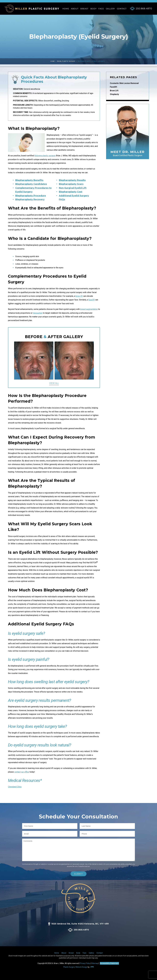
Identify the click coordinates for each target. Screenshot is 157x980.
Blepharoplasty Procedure (31, 196)
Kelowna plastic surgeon (45, 156)
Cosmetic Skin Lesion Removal (124, 83)
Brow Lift (114, 91)
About (75, 9)
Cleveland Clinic (15, 787)
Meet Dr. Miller (128, 153)
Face (101, 9)
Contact (122, 9)
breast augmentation (89, 309)
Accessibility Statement (109, 963)
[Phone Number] (140, 9)
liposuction (38, 313)
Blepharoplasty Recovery (30, 199)
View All (54, 383)
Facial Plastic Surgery (66, 61)
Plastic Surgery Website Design (75, 967)
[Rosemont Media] (92, 967)
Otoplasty (114, 94)
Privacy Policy (85, 963)
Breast (84, 9)
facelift (92, 300)
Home (66, 9)
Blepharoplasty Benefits (29, 180)
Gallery (110, 9)
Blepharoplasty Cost (71, 192)
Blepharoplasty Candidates (31, 184)
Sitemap (95, 963)
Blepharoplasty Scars (71, 184)
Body (93, 9)
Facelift (113, 87)
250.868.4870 (78, 930)
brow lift (79, 296)
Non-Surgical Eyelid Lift (73, 188)
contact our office (22, 772)
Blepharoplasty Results (72, 180)
